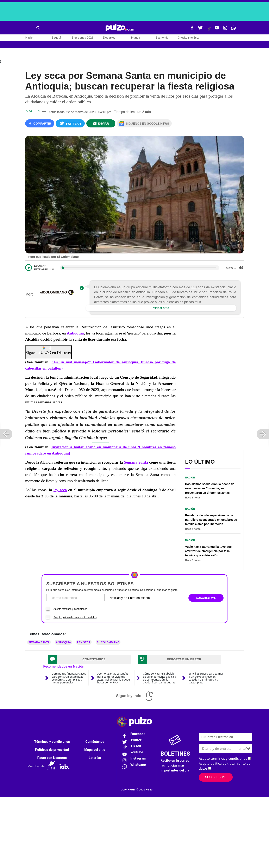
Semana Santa (136, 463)
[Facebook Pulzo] (192, 29)
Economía (162, 38)
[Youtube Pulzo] (217, 29)
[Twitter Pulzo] (200, 29)
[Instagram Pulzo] (225, 29)
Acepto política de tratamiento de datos (75, 618)
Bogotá (56, 38)
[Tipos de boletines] (165, 599)
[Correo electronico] (75, 599)
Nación (30, 38)
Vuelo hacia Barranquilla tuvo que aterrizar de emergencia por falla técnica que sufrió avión (208, 552)
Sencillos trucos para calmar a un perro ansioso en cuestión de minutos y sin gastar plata (206, 679)
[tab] (89, 660)
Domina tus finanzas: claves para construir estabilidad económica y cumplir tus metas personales (69, 679)
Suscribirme (216, 778)
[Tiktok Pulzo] (209, 30)
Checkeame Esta (188, 38)
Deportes (109, 38)
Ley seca (84, 643)
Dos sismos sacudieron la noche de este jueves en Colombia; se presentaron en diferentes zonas (210, 489)
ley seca (60, 491)
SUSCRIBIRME (206, 599)
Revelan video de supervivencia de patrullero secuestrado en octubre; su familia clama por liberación (211, 521)
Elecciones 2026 (83, 38)
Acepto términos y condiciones (70, 610)
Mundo (136, 38)
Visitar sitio (161, 309)
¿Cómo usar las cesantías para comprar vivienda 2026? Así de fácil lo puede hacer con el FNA (114, 679)
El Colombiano (108, 643)
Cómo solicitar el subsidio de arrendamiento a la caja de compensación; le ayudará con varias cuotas (159, 679)
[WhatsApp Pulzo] (233, 29)
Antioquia (75, 334)
